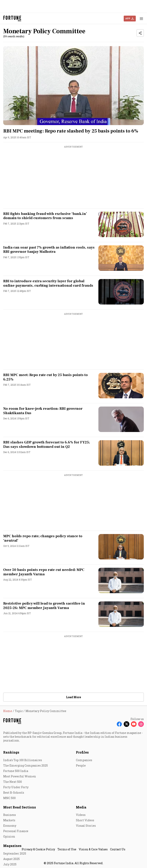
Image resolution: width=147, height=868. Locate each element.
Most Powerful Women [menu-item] (20, 776)
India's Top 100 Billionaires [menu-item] (23, 760)
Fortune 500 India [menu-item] (16, 771)
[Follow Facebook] (119, 724)
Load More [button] (73, 697)
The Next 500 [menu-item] (13, 782)
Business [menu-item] (10, 815)
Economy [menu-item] (10, 826)
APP (128, 18)
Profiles (82, 752)
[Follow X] (127, 724)
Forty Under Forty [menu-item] (16, 787)
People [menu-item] (81, 765)
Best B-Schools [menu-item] (14, 793)
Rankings (11, 752)
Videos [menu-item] (81, 815)
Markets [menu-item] (9, 820)
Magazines (12, 846)
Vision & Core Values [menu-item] (93, 849)
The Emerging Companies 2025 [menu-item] (26, 765)
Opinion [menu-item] (9, 836)
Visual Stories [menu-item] (86, 826)
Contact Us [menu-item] (118, 849)
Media (81, 807)
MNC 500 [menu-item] (9, 798)
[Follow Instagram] (141, 724)
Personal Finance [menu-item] (16, 831)
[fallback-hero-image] (73, 86)
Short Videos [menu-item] (85, 820)
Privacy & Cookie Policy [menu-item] (38, 849)
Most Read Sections (20, 807)
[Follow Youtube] (134, 724)
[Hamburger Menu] (141, 19)
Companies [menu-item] (84, 760)
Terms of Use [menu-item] (67, 849)
